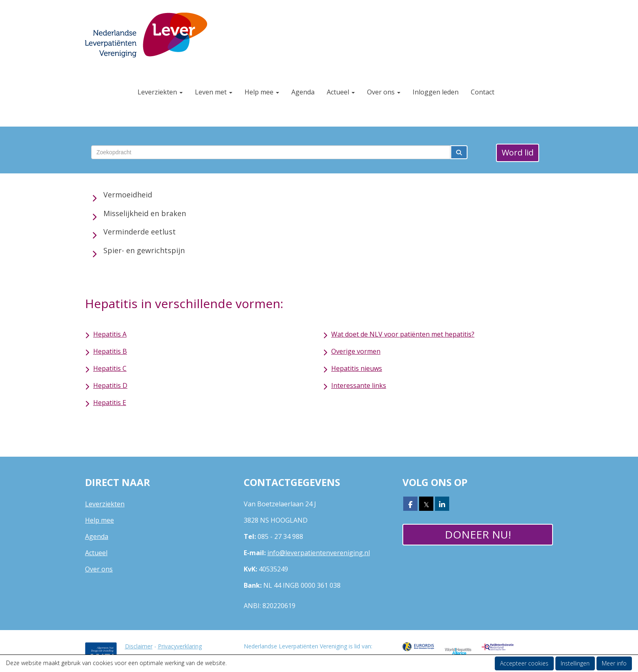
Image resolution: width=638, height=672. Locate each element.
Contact (483, 92)
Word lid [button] (518, 152)
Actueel (341, 92)
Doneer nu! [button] (478, 534)
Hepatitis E (110, 403)
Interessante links (359, 385)
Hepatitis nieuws (357, 368)
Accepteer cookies (524, 663)
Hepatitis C (110, 368)
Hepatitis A (110, 334)
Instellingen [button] (575, 663)
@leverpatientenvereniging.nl (319, 553)
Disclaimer (139, 646)
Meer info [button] (614, 663)
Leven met (214, 92)
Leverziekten (160, 92)
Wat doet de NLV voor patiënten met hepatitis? (403, 334)
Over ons (384, 92)
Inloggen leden (436, 92)
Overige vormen (356, 351)
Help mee (262, 92)
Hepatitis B (110, 351)
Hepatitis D (110, 385)
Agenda (303, 92)
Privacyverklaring (180, 646)
